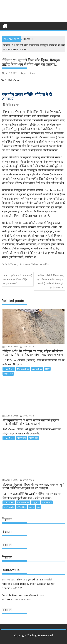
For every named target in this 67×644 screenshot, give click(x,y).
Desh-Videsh (11, 264)
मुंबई (39, 507)
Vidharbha (37, 264)
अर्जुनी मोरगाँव (9, 507)
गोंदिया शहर (33, 438)
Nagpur (35, 502)
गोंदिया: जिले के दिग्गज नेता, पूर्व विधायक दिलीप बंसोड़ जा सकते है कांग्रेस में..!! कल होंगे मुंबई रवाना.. (51, 281)
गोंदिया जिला (8, 374)
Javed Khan (28, 73)
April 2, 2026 (10, 480)
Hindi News (24, 264)
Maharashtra (23, 369)
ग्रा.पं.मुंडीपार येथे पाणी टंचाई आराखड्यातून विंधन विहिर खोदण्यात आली (17, 279)
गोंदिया (46, 264)
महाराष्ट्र (31, 507)
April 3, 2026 (10, 347)
